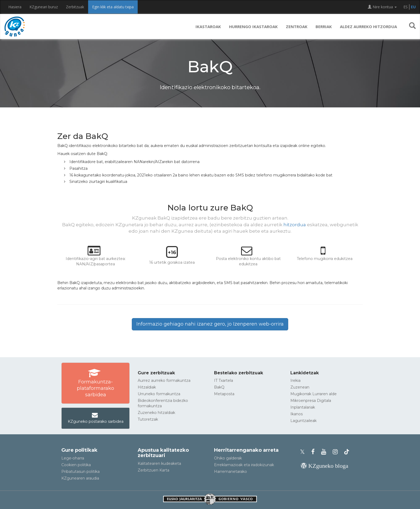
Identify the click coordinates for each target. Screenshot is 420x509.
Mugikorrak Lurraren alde (314, 394)
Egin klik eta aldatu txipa (113, 7)
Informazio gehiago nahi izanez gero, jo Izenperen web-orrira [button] (210, 324)
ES (406, 7)
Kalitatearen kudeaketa (159, 463)
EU (413, 7)
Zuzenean (300, 387)
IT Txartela (224, 380)
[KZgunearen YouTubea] (325, 452)
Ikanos (297, 414)
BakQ (219, 387)
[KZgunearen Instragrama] (337, 452)
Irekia (295, 380)
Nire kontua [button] (382, 7)
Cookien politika (76, 465)
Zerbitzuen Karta (153, 470)
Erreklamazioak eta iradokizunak (244, 465)
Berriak (324, 27)
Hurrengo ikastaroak (253, 27)
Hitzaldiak (147, 387)
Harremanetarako (230, 472)
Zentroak (297, 27)
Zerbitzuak (75, 7)
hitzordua (295, 225)
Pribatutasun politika (80, 472)
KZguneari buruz (44, 7)
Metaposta (224, 394)
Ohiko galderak (228, 458)
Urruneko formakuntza (159, 394)
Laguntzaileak (303, 421)
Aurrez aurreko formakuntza (164, 380)
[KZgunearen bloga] (325, 466)
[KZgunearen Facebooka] (315, 452)
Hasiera (15, 7)
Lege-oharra (73, 458)
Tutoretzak (148, 419)
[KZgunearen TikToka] (347, 452)
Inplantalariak (303, 407)
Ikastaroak (208, 27)
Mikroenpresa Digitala (311, 401)
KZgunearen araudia (80, 478)
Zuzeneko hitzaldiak (156, 413)
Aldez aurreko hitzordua (368, 27)
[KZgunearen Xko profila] (304, 452)
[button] (412, 27)
